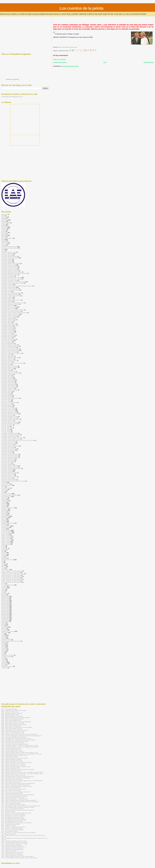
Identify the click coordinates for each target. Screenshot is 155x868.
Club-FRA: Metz (6, 394)
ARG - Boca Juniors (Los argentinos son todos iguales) (17, 727)
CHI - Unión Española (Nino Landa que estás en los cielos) (18, 807)
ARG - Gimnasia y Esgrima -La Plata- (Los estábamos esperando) (20, 747)
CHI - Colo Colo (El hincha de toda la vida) (13, 804)
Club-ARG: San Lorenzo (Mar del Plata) (12, 310)
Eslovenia (4, 520)
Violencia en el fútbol (7, 666)
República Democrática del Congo (11, 641)
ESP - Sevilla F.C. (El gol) (9, 826)
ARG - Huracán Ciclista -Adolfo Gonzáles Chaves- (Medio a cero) (20, 753)
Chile (3, 249)
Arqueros (4, 228)
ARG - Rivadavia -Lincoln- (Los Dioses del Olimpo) (16, 778)
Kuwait (3, 584)
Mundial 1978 (5, 610)
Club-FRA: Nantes (7, 397)
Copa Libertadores (7, 485)
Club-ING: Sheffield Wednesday (10, 419)
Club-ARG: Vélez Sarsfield (9, 317)
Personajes (5, 633)
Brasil (60, 47)
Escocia (4, 519)
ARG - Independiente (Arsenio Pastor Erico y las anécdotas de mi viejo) (21, 754)
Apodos (4, 221)
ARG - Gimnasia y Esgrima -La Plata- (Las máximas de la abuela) (20, 745)
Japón (3, 568)
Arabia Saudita (6, 223)
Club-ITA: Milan (6, 429)
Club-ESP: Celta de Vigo (8, 372)
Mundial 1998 (5, 617)
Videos (3, 665)
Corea (3, 487)
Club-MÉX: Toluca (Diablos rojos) (11, 439)
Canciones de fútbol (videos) (9, 248)
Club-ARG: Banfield (7, 262)
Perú (3, 634)
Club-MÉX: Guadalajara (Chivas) (11, 435)
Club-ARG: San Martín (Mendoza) (11, 311)
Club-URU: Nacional (7, 470)
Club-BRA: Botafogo (7, 327)
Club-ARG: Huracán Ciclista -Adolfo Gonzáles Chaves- (17, 286)
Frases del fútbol (6, 532)
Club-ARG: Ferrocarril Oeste (9, 280)
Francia (3, 529)
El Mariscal (4, 509)
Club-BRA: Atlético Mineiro (9, 325)
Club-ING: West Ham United (9, 423)
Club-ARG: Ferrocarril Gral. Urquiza (11, 279)
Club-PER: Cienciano (7, 445)
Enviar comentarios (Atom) (70, 66)
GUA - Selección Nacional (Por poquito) (12, 830)
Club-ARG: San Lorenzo (8, 308)
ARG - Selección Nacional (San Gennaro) (13, 797)
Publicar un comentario (59, 59)
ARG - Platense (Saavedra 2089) (11, 768)
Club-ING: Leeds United (8, 409)
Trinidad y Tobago (6, 657)
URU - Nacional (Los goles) (9, 851)
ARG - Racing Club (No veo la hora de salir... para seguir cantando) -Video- (22, 774)
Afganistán (4, 214)
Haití (3, 551)
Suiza (3, 652)
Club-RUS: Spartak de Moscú (10, 457)
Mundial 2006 (5, 620)
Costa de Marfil (6, 488)
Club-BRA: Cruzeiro (7, 329)
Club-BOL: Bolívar (6, 322)
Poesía (3, 635)
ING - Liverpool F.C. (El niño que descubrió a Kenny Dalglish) (19, 833)
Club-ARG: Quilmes (7, 299)
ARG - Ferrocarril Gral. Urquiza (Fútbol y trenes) (15, 741)
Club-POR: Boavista (7, 453)
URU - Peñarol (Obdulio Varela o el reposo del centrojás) (17, 856)
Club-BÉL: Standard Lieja (9, 320)
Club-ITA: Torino (6, 432)
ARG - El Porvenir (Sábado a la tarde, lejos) (14, 737)
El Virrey (4, 515)
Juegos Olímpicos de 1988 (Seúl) (11, 581)
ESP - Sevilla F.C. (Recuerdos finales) (12, 828)
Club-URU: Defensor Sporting (10, 466)
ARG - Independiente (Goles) (10, 757)
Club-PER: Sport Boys (8, 447)
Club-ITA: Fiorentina (7, 425)
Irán (2, 562)
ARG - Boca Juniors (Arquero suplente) (12, 719)
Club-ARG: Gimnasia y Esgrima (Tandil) (12, 283)
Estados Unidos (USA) (8, 523)
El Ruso (4, 512)
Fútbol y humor (6, 539)
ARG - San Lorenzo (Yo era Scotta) (11, 790)
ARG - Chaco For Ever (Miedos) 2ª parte (13, 733)
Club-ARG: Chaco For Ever (9, 269)
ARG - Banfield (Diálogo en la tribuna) (12, 716)
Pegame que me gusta (8, 631)
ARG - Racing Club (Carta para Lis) (11, 771)
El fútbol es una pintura (8, 508)
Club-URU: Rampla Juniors (9, 473)
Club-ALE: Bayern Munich (9, 252)
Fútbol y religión (6, 544)
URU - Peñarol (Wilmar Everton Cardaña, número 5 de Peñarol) (19, 858)
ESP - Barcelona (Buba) (8, 811)
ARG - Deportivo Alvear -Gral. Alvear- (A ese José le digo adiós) (19, 734)
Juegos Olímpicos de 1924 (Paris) (11, 572)
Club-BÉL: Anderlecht (7, 318)
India (3, 557)
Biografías (4, 235)
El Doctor (4, 505)
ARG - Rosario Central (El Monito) (11, 788)
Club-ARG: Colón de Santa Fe (10, 270)
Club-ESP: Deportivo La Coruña (10, 373)
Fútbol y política (6, 543)
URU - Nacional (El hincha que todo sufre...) (14, 847)
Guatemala (4, 548)
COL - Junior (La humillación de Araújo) (12, 809)
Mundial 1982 (5, 612)
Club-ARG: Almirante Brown (9, 256)
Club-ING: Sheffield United (9, 418)
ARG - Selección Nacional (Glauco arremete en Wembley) (18, 795)
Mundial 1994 (5, 616)
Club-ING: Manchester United (10, 414)
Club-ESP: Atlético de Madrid (10, 367)
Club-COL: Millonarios (8, 356)
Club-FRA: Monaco (7, 395)
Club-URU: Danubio (7, 464)
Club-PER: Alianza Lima (8, 443)
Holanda (4, 553)
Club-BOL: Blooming (7, 321)
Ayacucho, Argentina (13, 79)
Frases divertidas (6, 533)
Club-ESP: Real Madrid (8, 380)
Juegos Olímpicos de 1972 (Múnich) (12, 579)
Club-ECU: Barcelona (7, 359)
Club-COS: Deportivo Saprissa (10, 357)
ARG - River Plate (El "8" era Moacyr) (12, 779)
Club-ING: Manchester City (9, 412)
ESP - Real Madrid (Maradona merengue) (13, 818)
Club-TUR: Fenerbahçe (8, 460)
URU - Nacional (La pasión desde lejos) (12, 849)
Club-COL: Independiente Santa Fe (11, 353)
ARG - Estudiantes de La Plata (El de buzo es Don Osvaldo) (18, 740)
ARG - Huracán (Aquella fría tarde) (11, 748)
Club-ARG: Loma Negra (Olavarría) (11, 293)
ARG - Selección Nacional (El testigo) (12, 793)
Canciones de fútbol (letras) (9, 247)
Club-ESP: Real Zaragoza (9, 387)
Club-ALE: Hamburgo (7, 254)
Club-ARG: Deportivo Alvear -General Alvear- (14, 273)
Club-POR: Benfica (7, 452)
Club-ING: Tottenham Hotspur (10, 422)
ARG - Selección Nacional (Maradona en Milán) (15, 796)
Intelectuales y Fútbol (7, 560)
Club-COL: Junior (6, 355)
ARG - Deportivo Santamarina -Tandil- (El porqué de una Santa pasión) (21, 736)
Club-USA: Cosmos (7, 478)
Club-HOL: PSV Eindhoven (9, 402)
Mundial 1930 (5, 596)
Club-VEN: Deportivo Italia (9, 480)
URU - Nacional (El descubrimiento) (11, 845)
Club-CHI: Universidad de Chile (10, 350)
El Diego (4, 503)
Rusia (3, 644)
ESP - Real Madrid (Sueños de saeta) (12, 821)
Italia (72, 47)
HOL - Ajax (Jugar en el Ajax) (10, 831)
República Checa (6, 640)
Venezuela (4, 664)
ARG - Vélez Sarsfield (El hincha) (11, 803)
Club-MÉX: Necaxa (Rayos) (9, 436)
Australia (4, 230)
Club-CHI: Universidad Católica (10, 349)
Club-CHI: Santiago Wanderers (10, 346)
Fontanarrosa (5, 527)
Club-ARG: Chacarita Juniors (10, 268)
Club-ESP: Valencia (7, 391)
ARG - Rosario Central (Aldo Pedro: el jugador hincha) (17, 786)
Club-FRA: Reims (6, 400)
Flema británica (6, 526)
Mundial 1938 (5, 599)
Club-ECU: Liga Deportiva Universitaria (12, 363)
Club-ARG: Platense (7, 297)
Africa (3, 216)
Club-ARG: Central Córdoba (9, 266)
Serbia (3, 647)
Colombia (4, 482)
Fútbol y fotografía (6, 537)
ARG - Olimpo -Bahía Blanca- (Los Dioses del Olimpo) (17, 762)
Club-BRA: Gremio (7, 334)
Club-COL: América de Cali (9, 352)
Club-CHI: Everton (7, 342)
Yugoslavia (4, 668)
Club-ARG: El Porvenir (8, 276)
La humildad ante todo (8, 585)
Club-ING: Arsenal (6, 404)
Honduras (4, 554)
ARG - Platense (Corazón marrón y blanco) (13, 764)
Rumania (4, 642)
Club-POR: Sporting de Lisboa (10, 454)
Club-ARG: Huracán (7, 284)
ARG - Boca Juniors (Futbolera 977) (11, 726)
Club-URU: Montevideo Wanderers (11, 468)
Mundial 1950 (5, 600)
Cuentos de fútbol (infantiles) (9, 495)
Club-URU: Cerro (6, 463)
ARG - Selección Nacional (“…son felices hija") (14, 799)
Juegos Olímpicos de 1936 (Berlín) (11, 575)
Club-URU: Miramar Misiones (10, 467)
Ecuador (4, 499)
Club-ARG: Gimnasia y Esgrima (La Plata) (13, 282)
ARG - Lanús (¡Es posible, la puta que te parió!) (15, 758)
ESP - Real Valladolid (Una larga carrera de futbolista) (16, 823)
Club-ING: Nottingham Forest (10, 416)
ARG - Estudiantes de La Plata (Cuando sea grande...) (17, 738)
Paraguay (4, 630)
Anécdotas (4, 220)
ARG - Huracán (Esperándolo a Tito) (12, 750)
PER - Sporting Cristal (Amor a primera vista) (14, 841)
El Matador (4, 511)
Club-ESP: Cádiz (6, 370)
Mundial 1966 (5, 606)
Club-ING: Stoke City (7, 421)
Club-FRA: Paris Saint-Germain (10, 398)
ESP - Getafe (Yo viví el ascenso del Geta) (13, 814)
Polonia (3, 637)
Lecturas (4, 588)
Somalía (4, 648)
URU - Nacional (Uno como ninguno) (12, 854)
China (3, 251)
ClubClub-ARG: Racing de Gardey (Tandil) (13, 481)
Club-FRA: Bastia (6, 393)
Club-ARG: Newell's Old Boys (10, 294)
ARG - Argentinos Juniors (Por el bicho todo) (14, 710)
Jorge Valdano (5, 569)
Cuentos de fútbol (6, 494)
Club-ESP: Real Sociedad (9, 384)
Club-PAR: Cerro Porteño (8, 442)
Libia (3, 592)
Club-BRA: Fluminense (8, 332)
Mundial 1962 (5, 605)
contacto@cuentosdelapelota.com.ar (12, 97)
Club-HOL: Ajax (6, 401)
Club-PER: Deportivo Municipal (10, 446)
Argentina (4, 227)
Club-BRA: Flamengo (7, 331)
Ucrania (4, 661)
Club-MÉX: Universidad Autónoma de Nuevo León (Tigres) (18, 440)
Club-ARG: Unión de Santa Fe (10, 315)
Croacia (4, 491)
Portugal (4, 638)
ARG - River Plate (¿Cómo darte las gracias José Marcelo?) (18, 783)
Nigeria (3, 623)
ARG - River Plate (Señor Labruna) (11, 782)
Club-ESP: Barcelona (7, 369)
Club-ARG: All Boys (7, 255)
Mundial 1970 (5, 607)
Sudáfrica (4, 649)
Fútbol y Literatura (6, 540)
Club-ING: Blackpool (7, 405)
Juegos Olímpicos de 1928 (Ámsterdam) (13, 574)
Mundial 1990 (5, 614)
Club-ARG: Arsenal (7, 259)
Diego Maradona (6, 496)
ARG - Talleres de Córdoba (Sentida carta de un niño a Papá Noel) (20, 802)
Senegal (4, 645)
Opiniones (4, 627)
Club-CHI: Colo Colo (7, 341)
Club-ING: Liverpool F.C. (8, 411)
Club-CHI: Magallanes (8, 343)
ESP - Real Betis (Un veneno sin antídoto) (13, 816)
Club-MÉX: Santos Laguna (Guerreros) (12, 438)
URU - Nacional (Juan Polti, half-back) (12, 848)
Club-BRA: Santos (7, 338)
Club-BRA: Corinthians (8, 328)
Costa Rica (4, 489)
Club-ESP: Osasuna (7, 377)
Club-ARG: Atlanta (7, 261)
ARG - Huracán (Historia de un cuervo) (12, 751)
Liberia (3, 591)
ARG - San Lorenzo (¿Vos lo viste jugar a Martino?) (16, 792)
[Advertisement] (92, 21)
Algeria (3, 219)
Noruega (4, 624)
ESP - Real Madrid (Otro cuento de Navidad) (14, 820)
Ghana (3, 546)
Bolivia (3, 237)
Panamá (4, 628)
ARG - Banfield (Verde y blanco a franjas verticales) (16, 717)
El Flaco (4, 506)
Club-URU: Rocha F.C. (8, 475)
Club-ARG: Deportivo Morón (9, 275)
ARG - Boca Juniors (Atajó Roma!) (11, 720)
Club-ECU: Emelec (7, 362)
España (4, 522)
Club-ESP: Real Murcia (8, 381)
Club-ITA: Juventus (7, 428)
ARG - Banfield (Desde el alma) (10, 715)
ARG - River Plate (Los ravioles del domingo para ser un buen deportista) (22, 781)
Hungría (4, 555)
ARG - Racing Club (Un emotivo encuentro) (14, 775)
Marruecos (4, 593)
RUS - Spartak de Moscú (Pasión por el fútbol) (14, 844)
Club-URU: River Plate (8, 474)
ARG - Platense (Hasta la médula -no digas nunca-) (16, 767)
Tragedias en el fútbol (7, 655)
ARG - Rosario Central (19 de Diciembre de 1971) (15, 785)
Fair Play (4, 525)
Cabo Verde (5, 242)
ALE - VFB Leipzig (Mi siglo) (9, 709)
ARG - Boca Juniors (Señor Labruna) (12, 729)
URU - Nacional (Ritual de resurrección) (12, 852)
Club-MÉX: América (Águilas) (10, 433)
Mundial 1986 (5, 613)
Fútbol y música (6, 541)
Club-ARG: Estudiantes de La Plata (11, 277)
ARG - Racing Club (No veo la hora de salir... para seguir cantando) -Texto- (22, 772)
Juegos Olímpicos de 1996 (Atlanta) (11, 582)
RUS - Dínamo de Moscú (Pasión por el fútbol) (14, 842)
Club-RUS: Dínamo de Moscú (10, 456)
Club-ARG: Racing (7, 301)
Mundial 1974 (5, 609)
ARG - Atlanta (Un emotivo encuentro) (12, 713)
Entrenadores (5, 516)
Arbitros (4, 224)
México (3, 595)
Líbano (3, 589)
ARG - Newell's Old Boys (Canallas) (11, 760)
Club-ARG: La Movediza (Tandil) (10, 290)
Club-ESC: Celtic (6, 365)
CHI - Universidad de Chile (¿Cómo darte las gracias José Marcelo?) (21, 806)
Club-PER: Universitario (8, 450)
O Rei (3, 626)
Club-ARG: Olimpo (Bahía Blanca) (11, 296)
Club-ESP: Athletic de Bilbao (9, 366)
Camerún (4, 244)
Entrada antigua (149, 62)
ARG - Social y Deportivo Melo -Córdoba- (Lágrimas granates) (19, 800)
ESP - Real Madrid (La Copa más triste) (12, 817)
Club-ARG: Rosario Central (9, 307)
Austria (3, 231)
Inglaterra (4, 558)
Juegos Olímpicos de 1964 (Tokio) (11, 578)
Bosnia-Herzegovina (7, 238)
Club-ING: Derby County (8, 408)
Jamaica (4, 567)
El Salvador (5, 513)
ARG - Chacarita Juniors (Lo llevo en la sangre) (15, 730)
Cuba (3, 492)
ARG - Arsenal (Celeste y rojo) (10, 712)
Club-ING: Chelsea (7, 407)
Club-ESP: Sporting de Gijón (9, 390)
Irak (2, 561)
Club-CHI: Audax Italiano (8, 339)
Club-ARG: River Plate (8, 306)
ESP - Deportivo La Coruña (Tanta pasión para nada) (16, 813)
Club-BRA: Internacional (8, 335)
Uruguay (4, 662)
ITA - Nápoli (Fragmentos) (9, 834)
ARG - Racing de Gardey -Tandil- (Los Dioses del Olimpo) (18, 776)
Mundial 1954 (5, 602)
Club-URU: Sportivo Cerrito (9, 477)
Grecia (3, 547)
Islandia (4, 564)
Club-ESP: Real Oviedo (8, 383)
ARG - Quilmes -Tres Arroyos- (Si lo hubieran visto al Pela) (18, 769)
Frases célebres (66, 47)
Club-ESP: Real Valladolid (9, 386)
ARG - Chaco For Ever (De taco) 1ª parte (13, 731)
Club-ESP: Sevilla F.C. (8, 388)
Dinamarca (4, 498)
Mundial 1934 (5, 598)
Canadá (4, 245)
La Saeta (4, 586)
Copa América (5, 484)
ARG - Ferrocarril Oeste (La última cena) (13, 743)
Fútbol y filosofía (6, 536)
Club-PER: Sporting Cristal (9, 449)
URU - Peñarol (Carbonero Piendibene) (12, 855)
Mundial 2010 (5, 621)
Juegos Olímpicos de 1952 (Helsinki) (12, 576)
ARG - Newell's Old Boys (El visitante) (12, 761)
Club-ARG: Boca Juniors (8, 265)
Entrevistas (5, 518)
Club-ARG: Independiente (9, 287)
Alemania (4, 217)
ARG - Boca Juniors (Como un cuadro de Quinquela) (16, 722)
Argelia (3, 226)
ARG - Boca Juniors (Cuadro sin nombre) (13, 723)
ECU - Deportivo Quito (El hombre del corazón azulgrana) (18, 810)
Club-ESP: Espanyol (7, 374)
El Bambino (5, 501)
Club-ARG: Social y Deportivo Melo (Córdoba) (14, 313)
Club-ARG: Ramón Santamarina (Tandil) (13, 303)
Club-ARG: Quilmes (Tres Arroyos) (11, 300)
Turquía (4, 659)
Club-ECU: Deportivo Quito (9, 360)
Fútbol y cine (5, 534)
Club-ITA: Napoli (6, 430)
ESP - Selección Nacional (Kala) (10, 824)
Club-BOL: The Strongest (8, 324)
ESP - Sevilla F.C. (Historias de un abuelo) (13, 827)
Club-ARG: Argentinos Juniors (10, 258)
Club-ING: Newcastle (7, 415)
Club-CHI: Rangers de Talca (9, 345)
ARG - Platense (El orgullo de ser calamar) (13, 765)
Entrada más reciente (60, 62)
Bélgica (3, 234)
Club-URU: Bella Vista (8, 461)
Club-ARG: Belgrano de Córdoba (11, 263)
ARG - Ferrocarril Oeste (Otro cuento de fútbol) (15, 744)
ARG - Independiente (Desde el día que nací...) (15, 755)
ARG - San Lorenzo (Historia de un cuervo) (13, 789)
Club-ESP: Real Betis (7, 379)
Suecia (75, 47)
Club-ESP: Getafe (6, 376)
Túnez (3, 658)
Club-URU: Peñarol (7, 471)
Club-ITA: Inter (5, 426)
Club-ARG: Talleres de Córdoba (10, 314)
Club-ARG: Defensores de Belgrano (11, 272)
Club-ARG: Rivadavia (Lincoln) (10, 304)
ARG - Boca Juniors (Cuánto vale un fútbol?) (14, 724)
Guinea (3, 550)
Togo (3, 654)
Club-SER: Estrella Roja (8, 459)
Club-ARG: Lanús (6, 292)
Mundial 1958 (5, 603)
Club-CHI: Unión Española (9, 348)
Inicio (105, 62)
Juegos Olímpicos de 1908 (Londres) (12, 571)
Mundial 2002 (5, 619)
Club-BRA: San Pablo (7, 336)
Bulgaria (4, 241)
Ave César (4, 233)
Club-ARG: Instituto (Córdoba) (10, 289)
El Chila (4, 502)
